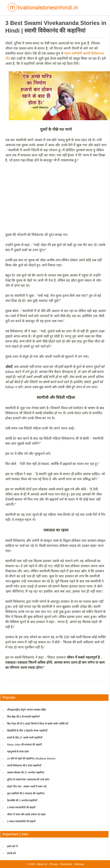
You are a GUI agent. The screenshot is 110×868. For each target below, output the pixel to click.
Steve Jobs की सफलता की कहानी (24, 745)
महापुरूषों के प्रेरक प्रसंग (18, 752)
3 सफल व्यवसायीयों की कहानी (21, 807)
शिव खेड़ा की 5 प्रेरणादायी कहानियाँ (23, 717)
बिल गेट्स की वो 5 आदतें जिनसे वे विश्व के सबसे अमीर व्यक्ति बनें (38, 724)
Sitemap (79, 864)
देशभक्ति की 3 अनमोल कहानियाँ (22, 801)
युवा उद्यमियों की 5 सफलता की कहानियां (26, 794)
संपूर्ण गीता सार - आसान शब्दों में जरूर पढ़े (27, 787)
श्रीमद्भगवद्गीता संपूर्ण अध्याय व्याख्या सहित (26, 710)
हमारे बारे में (12, 846)
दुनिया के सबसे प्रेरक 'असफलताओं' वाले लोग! (28, 780)
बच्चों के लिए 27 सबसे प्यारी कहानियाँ (25, 738)
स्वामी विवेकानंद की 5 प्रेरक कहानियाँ (24, 766)
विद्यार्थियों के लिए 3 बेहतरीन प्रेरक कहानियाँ (27, 731)
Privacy (54, 864)
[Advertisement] (56, 198)
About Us (42, 864)
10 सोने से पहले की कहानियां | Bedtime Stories (31, 759)
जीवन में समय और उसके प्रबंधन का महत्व (26, 814)
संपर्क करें (11, 853)
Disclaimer (66, 864)
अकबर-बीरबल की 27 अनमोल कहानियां (26, 773)
